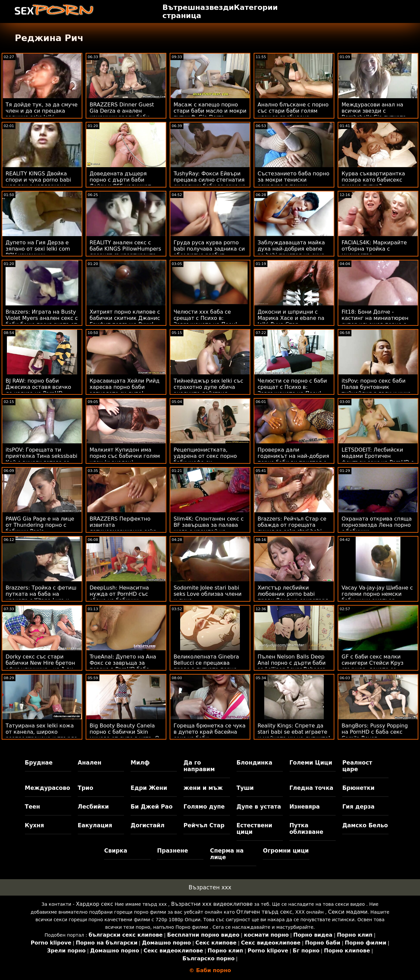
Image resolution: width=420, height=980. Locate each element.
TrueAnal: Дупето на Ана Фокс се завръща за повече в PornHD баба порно (123, 666)
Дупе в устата (259, 807)
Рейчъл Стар (204, 825)
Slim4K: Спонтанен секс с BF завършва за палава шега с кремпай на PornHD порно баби (209, 528)
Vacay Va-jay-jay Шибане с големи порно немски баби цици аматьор (377, 594)
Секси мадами (348, 912)
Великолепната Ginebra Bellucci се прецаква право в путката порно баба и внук (206, 666)
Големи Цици (311, 763)
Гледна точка (311, 788)
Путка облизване (306, 829)
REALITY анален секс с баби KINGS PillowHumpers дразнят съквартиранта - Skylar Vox (125, 252)
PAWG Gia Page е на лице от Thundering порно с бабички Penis (40, 525)
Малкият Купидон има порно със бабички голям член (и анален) (125, 456)
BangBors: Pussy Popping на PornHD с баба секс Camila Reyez (375, 732)
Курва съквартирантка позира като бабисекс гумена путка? (373, 180)
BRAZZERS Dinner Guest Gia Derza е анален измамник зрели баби (122, 111)
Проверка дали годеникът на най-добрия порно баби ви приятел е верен (293, 459)
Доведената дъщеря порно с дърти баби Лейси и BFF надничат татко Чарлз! (120, 183)
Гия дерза (358, 807)
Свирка (115, 851)
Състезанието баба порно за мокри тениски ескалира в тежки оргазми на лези (294, 183)
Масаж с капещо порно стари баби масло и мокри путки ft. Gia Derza (210, 111)
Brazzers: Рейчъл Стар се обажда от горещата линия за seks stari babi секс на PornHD (292, 528)
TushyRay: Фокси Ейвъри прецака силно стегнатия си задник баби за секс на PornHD (210, 183)
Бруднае (39, 763)
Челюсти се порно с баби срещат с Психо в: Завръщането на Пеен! (292, 387)
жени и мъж (203, 788)
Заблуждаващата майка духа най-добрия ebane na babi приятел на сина (291, 249)
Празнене (173, 851)
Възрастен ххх (210, 887)
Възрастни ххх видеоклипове (212, 904)
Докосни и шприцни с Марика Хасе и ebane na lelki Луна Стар (291, 318)
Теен (32, 807)
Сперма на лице (227, 854)
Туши (245, 788)
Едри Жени (149, 788)
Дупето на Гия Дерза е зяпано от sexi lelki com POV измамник (38, 249)
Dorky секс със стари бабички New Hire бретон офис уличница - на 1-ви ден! (40, 666)
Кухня (35, 825)
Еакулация (95, 825)
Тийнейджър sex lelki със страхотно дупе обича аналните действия (208, 387)
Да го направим (199, 766)
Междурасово (48, 788)
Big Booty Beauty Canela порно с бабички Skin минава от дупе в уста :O (124, 732)
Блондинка (254, 763)
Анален (90, 763)
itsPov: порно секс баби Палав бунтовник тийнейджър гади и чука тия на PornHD (376, 390)
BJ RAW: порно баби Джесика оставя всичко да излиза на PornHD (38, 387)
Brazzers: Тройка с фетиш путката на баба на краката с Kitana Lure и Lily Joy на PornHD (41, 597)
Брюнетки (358, 788)
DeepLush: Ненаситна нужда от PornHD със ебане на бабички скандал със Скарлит (119, 597)
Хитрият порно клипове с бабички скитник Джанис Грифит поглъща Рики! (125, 318)
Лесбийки (93, 807)
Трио (85, 788)
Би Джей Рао (152, 807)
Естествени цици (254, 829)
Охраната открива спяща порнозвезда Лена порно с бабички (377, 525)
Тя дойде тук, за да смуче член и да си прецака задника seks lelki (42, 111)
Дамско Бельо (365, 825)
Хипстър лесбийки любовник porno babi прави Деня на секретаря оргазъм (293, 597)
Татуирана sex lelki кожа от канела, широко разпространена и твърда (42, 732)
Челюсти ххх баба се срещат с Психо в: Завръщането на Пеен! (205, 318)
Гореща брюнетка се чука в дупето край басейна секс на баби (210, 732)
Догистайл (147, 825)
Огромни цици (286, 851)
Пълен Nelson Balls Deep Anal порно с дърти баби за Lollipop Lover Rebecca (292, 663)
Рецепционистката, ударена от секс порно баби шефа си (205, 456)
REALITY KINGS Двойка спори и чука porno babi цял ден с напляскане (38, 180)
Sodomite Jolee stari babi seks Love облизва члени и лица (208, 594)
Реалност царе (357, 766)
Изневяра (305, 807)
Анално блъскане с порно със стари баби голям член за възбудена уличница (293, 114)
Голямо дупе (204, 807)
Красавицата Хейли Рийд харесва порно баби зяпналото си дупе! (125, 387)
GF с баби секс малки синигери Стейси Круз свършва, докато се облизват (372, 666)
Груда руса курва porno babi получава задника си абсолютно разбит (209, 249)
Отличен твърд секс (264, 912)
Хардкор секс (94, 904)
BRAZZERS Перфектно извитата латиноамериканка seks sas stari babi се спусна (123, 528)
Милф (140, 763)
